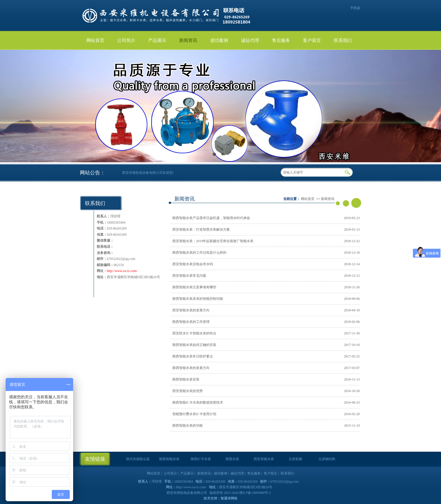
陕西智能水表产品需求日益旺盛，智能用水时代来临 (211, 218)
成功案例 (219, 40)
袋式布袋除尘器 (138, 459)
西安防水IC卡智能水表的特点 (194, 333)
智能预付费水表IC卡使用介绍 (194, 414)
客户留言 (312, 40)
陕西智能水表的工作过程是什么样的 (199, 253)
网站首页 (95, 40)
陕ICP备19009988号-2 (255, 493)
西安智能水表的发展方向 (191, 310)
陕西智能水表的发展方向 (191, 368)
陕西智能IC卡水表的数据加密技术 (198, 402)
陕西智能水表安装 (186, 379)
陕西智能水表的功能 (188, 426)
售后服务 (281, 40)
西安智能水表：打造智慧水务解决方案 (201, 229)
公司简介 (126, 40)
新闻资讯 (188, 40)
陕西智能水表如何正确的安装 (194, 345)
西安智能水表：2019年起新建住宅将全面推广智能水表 (213, 241)
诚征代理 (250, 40)
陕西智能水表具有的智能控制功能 (198, 299)
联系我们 (343, 40)
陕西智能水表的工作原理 (191, 322)
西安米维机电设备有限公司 (187, 493)
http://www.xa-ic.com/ (122, 271)
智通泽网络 (229, 498)
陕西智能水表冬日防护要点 (193, 356)
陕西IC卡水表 (201, 459)
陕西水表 (232, 459)
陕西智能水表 (169, 459)
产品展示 (157, 40)
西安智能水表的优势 (188, 391)
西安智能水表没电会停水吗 (193, 264)
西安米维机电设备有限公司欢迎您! (148, 173)
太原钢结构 (327, 459)
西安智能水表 (264, 459)
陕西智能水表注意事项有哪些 (194, 287)
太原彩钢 (295, 459)
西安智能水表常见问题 (189, 276)
